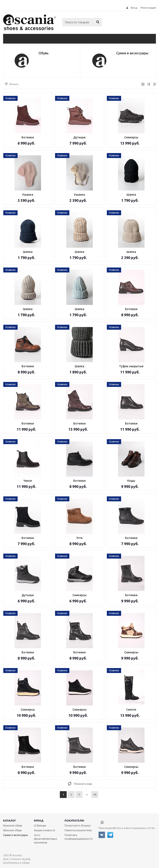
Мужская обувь (13, 825)
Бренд (39, 820)
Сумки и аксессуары (16, 835)
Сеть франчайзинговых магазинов (46, 839)
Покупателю (74, 820)
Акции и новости (45, 830)
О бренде (40, 825)
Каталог (10, 820)
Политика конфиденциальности (79, 837)
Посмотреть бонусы (78, 825)
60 (95, 794)
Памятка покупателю (78, 830)
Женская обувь (13, 830)
